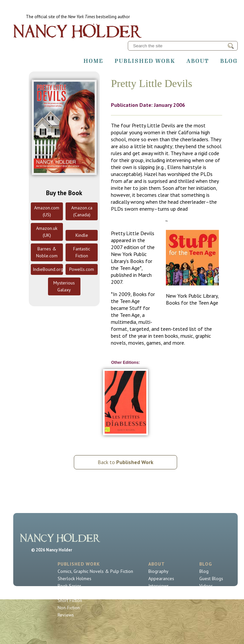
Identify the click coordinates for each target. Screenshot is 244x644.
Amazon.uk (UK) (47, 232)
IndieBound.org (48, 269)
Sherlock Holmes (74, 579)
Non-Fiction (69, 608)
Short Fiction (70, 600)
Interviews (159, 586)
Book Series (70, 586)
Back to (125, 462)
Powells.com (82, 269)
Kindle (82, 235)
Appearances (161, 579)
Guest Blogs (211, 579)
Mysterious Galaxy (64, 286)
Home (93, 61)
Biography (158, 571)
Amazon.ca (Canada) (82, 211)
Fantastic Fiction (82, 252)
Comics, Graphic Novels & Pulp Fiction (95, 571)
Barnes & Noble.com (47, 252)
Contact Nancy (162, 593)
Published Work (145, 61)
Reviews (66, 615)
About (198, 61)
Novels (65, 593)
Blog (229, 61)
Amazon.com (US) (47, 211)
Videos (206, 586)
